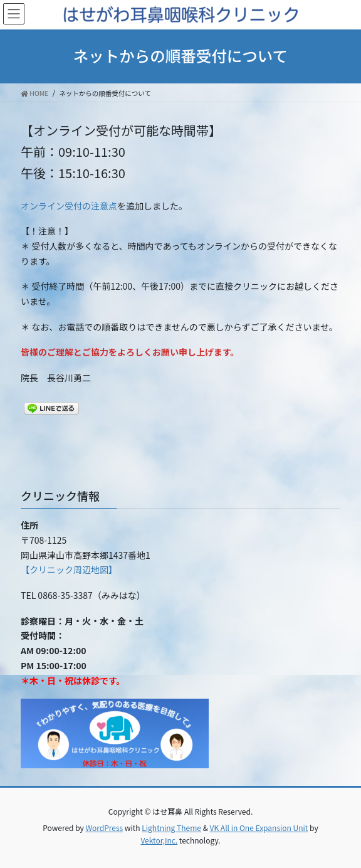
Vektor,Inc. (159, 840)
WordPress (104, 828)
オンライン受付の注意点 (69, 206)
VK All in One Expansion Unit (259, 828)
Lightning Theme (171, 828)
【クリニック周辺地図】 (69, 569)
